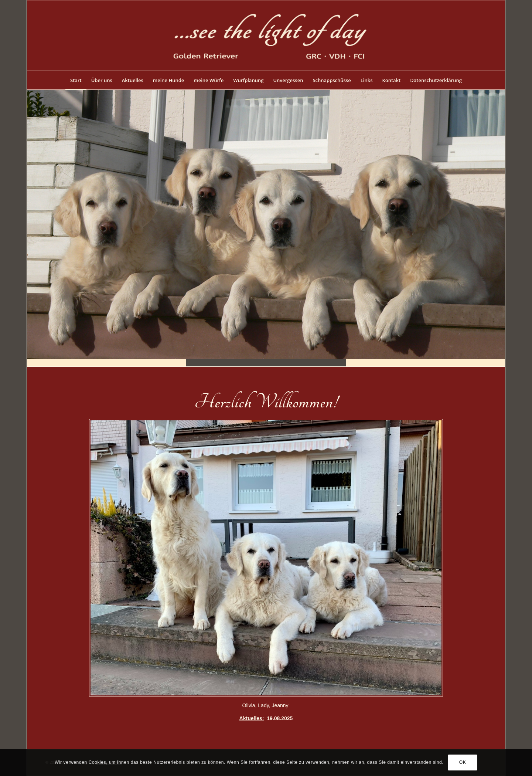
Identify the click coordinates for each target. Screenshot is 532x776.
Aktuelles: (252, 718)
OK (463, 762)
